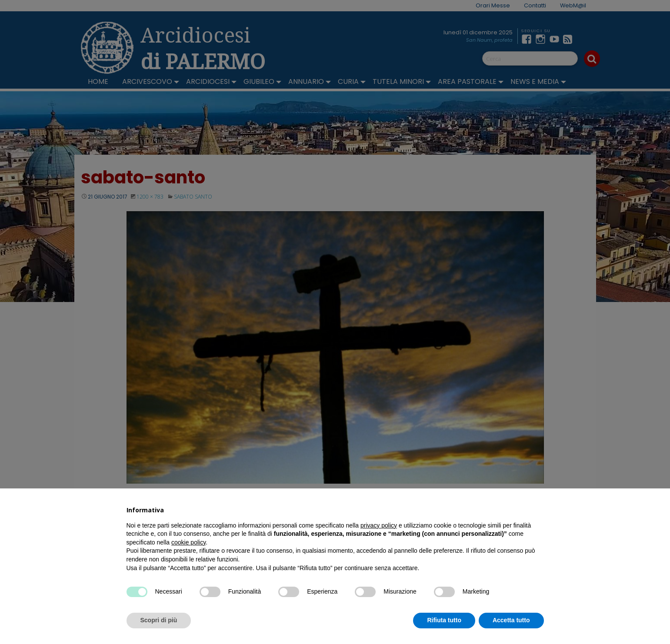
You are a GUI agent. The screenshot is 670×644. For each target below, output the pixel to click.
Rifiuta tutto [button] (444, 620)
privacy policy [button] (379, 525)
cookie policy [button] (188, 542)
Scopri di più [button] (159, 620)
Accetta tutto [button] (511, 620)
